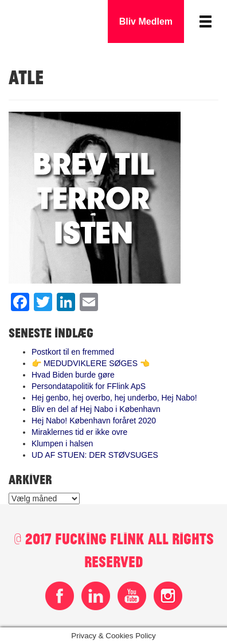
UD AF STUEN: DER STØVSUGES (95, 455)
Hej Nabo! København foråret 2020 (94, 421)
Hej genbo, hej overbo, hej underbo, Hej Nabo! (114, 398)
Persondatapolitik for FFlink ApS (89, 386)
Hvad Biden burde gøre (73, 375)
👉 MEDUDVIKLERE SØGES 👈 (91, 363)
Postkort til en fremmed (73, 352)
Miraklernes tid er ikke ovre (79, 432)
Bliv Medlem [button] (146, 21)
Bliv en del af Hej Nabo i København (96, 409)
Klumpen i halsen (62, 443)
